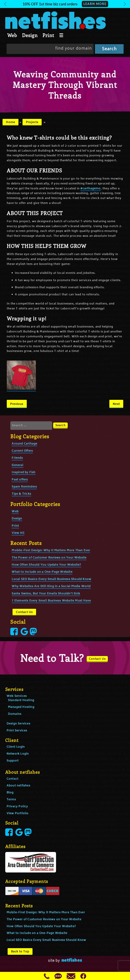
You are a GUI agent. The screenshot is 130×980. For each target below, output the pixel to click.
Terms (11, 800)
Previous (17, 404)
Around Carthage (24, 444)
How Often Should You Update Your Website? (46, 565)
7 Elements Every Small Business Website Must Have (51, 601)
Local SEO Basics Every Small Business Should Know (51, 579)
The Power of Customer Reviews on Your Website (49, 558)
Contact (13, 779)
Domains (15, 714)
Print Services (17, 731)
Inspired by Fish (24, 472)
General (17, 465)
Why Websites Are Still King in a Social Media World (51, 586)
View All (18, 533)
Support (13, 761)
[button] (65, 4)
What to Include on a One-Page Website (42, 572)
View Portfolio (18, 814)
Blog (10, 793)
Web (12, 35)
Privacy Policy (17, 807)
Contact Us (24, 612)
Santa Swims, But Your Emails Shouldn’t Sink (46, 594)
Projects (32, 122)
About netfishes (18, 786)
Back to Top (20, 952)
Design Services (18, 724)
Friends (17, 458)
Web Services (17, 696)
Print (48, 35)
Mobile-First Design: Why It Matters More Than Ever (51, 551)
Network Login (18, 754)
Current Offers (22, 451)
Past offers (20, 480)
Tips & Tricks (21, 494)
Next (116, 404)
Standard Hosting (21, 700)
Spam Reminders (24, 487)
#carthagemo (90, 189)
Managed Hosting (21, 707)
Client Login (16, 747)
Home (10, 122)
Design (30, 35)
